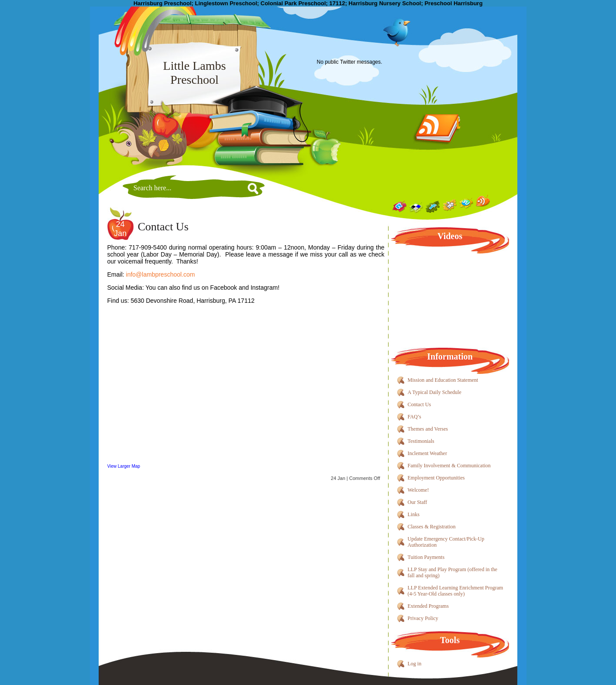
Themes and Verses (428, 429)
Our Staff (418, 502)
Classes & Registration (432, 527)
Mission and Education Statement (443, 380)
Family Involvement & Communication (449, 466)
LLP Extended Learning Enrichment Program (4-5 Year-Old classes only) (456, 591)
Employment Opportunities (436, 478)
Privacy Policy (423, 618)
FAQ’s (415, 417)
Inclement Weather (427, 453)
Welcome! (418, 490)
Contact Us (163, 227)
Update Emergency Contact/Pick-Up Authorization (446, 542)
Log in (415, 664)
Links (414, 514)
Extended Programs (428, 606)
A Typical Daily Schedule (435, 392)
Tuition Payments (426, 557)
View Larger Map (124, 466)
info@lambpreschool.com (160, 274)
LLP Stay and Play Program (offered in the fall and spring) (453, 572)
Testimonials (421, 441)
